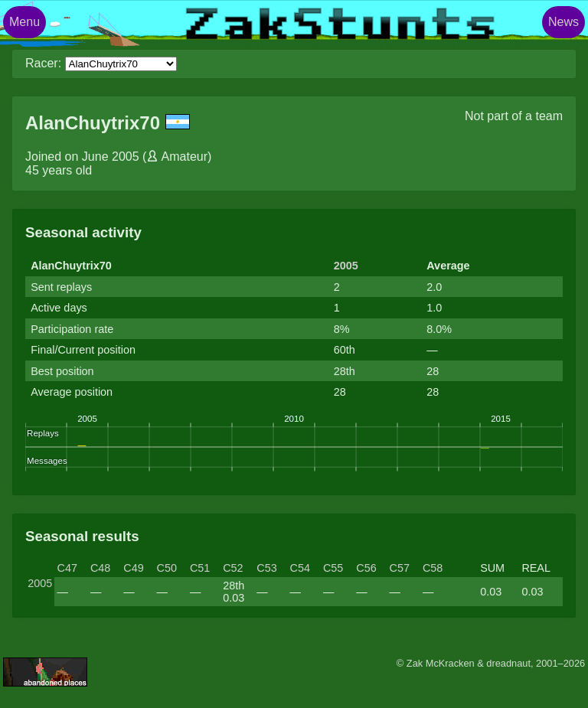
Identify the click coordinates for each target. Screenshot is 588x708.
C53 (266, 568)
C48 (100, 568)
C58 (433, 568)
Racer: (43, 63)
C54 (300, 568)
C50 (167, 568)
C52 (233, 568)
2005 (346, 266)
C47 (67, 568)
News (563, 22)
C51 (200, 568)
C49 (133, 568)
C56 (366, 568)
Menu (24, 22)
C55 (333, 568)
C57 (400, 568)
